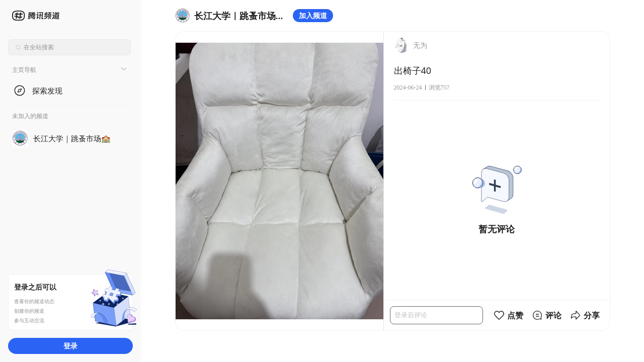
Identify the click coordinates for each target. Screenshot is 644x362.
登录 (70, 346)
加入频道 (313, 15)
